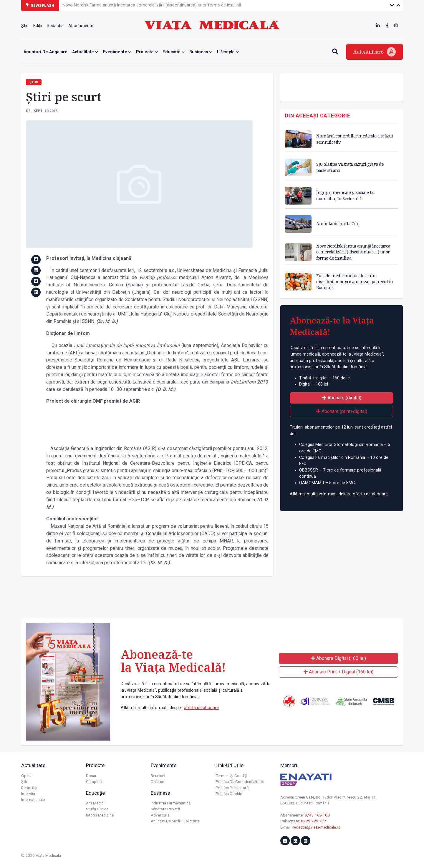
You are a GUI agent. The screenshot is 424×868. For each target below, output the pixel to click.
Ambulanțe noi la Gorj (338, 224)
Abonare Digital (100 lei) (338, 658)
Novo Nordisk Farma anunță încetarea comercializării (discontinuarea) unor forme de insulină (152, 5)
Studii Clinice (97, 809)
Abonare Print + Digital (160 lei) (338, 672)
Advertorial (161, 815)
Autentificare (375, 52)
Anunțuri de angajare (45, 52)
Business (201, 52)
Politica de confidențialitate (240, 781)
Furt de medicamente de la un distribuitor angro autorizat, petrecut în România (355, 282)
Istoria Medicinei (100, 815)
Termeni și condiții (232, 776)
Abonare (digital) (342, 398)
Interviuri (29, 794)
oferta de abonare (201, 708)
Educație (174, 52)
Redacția (55, 26)
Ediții (38, 26)
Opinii (26, 776)
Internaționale (33, 799)
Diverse (157, 781)
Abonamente (81, 26)
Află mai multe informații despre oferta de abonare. (339, 494)
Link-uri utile (230, 765)
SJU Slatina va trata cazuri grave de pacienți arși (350, 167)
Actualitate (85, 52)
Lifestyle (228, 52)
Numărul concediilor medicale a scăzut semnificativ (355, 139)
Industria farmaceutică (171, 803)
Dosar (91, 776)
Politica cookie (229, 794)
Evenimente (117, 52)
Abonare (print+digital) (342, 411)
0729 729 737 (314, 821)
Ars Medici (95, 803)
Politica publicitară (232, 788)
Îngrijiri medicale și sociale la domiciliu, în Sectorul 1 (345, 195)
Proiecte (147, 52)
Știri (25, 26)
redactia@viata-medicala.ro (317, 827)
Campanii (94, 781)
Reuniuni (158, 776)
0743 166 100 (317, 815)
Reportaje (30, 788)
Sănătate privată (165, 809)
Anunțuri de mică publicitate (175, 821)
